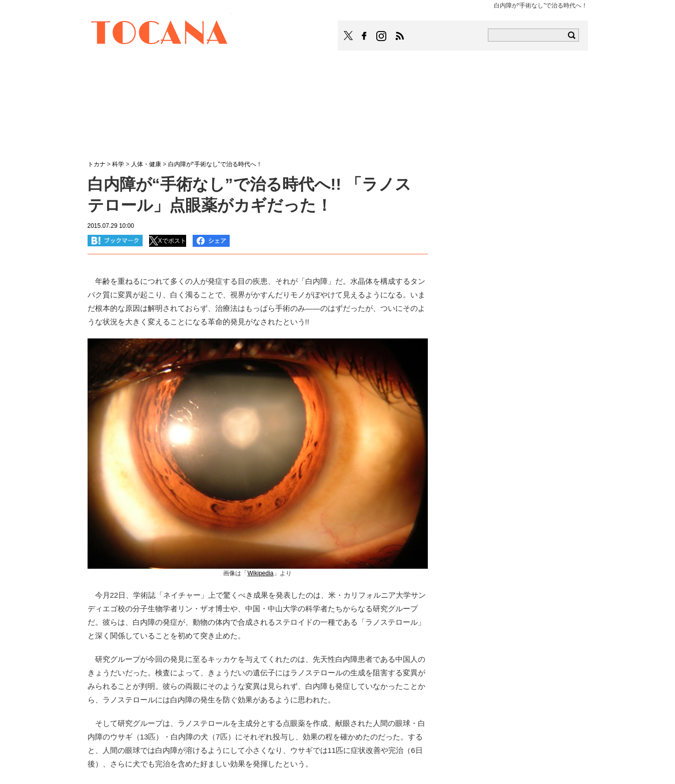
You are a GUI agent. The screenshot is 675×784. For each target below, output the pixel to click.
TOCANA (160, 34)
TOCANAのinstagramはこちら (382, 36)
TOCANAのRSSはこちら (400, 36)
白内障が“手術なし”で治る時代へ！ (215, 164)
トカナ (97, 164)
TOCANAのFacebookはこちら (364, 36)
